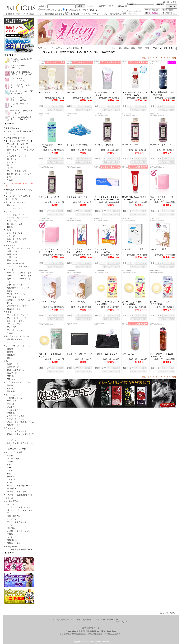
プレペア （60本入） (77, 302)
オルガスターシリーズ (17, 156)
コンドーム (10, 395)
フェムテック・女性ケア (18, 144)
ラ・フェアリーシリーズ (18, 147)
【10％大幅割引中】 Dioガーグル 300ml (162, 94)
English (166, 2)
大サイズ (11, 236)
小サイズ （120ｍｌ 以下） (20, 273)
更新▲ (141, 48)
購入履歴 (169, 10)
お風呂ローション (15, 309)
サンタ (10, 483)
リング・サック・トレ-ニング (19, 346)
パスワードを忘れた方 (117, 6)
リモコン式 (12, 221)
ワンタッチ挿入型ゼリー (18, 522)
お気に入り (169, 13)
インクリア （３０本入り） (135, 249)
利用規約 (75, 14)
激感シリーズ (13, 364)
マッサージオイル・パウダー (19, 507)
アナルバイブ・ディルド (18, 315)
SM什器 (10, 376)
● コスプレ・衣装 (14, 452)
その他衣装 (12, 489)
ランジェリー (11, 428)
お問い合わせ (116, 14)
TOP (40, 14)
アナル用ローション (16, 285)
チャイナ (11, 477)
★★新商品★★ (12, 128)
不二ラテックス (14, 410)
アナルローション (15, 330)
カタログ (9, 553)
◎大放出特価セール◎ (15, 138)
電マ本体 (11, 205)
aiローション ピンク (76, 92)
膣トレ (10, 358)
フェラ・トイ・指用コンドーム (20, 422)
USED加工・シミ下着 (16, 449)
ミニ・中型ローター (16, 215)
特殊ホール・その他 (16, 263)
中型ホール (12, 254)
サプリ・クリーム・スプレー (18, 382)
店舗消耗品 (12, 540)
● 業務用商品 (12, 501)
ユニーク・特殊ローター (18, 218)
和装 (9, 474)
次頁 (168, 58)
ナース (10, 468)
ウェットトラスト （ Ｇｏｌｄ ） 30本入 (107, 251)
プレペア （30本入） (49, 302)
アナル (9, 312)
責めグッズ (12, 373)
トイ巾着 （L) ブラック (107, 354)
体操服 (10, 461)
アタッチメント (14, 208)
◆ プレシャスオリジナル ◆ (19, 141)
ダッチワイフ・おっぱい (18, 266)
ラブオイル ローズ (131, 145)
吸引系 (10, 227)
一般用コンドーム (15, 398)
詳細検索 (90, 6)
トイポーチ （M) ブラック (79, 354)
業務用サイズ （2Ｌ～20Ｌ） (20, 288)
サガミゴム (12, 401)
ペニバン (11, 343)
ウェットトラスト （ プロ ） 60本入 (50, 251)
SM (7, 361)
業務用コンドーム (15, 425)
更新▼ (148, 48)
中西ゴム (11, 413)
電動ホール (12, 260)
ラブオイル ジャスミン (49, 197)
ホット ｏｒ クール (18, 294)
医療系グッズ (13, 367)
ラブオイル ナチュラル (106, 145)
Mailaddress (132, 4)
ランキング (10, 55)
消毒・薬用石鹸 (14, 516)
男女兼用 (11, 355)
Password (160, 4)
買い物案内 (152, 13)
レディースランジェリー (18, 431)
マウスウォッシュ (15, 519)
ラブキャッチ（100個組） (79, 145)
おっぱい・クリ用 (15, 224)
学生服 (10, 456)
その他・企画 (11, 547)
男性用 (10, 349)
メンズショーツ (14, 440)
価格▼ (134, 48)
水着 (9, 465)
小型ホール (12, 251)
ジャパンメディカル (16, 416)
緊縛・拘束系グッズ (16, 370)
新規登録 (103, 6)
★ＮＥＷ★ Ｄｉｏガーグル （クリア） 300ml (135, 94)
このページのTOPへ (167, 613)
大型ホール (12, 257)
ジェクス (11, 407)
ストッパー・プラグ (16, 321)
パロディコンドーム (16, 419)
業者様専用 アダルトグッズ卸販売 (20, 14)
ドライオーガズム (15, 324)
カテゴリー (10, 124)
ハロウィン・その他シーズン (19, 486)
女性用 (10, 352)
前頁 (149, 58)
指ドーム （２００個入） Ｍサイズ (51, 355)
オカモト (11, 404)
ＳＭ (9, 177)
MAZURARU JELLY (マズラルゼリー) (134, 198)
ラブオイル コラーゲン (77, 197)
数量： (42, 106)
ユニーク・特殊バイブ (17, 239)
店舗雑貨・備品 (14, 543)
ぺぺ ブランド (14, 297)
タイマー (11, 525)
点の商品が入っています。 (136, 13)
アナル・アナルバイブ (17, 171)
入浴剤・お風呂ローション (19, 531)
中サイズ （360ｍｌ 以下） (20, 276)
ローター (11, 165)
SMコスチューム (14, 379)
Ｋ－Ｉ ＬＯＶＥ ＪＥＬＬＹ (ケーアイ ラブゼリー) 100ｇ (107, 198)
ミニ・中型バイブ (15, 233)
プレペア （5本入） (159, 249)
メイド (10, 470)
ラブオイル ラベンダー (161, 145)
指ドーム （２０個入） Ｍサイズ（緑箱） (135, 303)
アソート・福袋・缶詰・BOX (20, 550)
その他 (10, 180)
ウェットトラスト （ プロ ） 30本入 (162, 198)
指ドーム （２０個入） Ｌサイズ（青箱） (163, 303)
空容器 (10, 291)
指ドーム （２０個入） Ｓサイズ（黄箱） (107, 303)
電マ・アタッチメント (15, 202)
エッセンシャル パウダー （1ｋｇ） (106, 94)
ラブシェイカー (129, 354)
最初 (144, 58)
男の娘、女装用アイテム (18, 492)
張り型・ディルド (15, 339)
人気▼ (120, 48)
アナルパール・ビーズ (17, 318)
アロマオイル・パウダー (18, 306)
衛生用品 (11, 528)
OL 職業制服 (14, 459)
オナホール (12, 162)
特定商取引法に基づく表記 (57, 14)
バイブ (10, 168)
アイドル (11, 479)
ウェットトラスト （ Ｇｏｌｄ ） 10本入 (79, 251)
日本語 (174, 2)
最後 (174, 58)
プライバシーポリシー (91, 14)
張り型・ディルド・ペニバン (19, 174)
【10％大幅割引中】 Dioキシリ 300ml (51, 146)
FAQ (105, 14)
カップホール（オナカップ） (19, 248)
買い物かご (152, 10)
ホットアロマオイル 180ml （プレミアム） (163, 355)
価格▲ (127, 48)
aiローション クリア (51, 92)
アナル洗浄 (12, 327)
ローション (12, 159)
